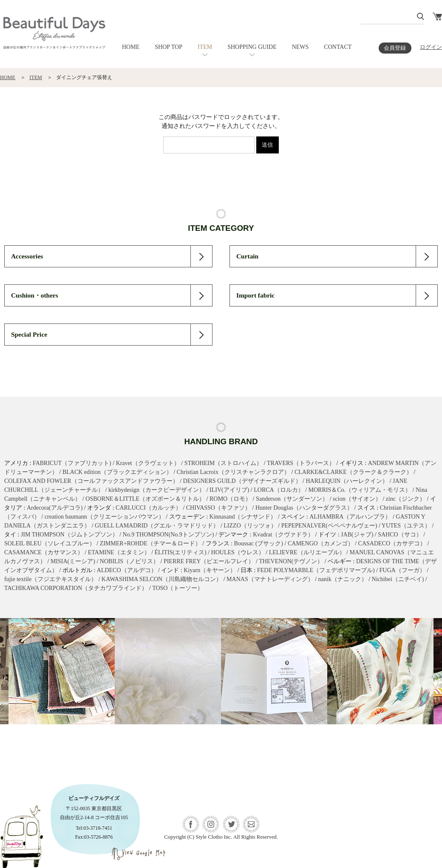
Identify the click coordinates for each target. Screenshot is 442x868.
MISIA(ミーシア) (73, 561)
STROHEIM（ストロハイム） (224, 463)
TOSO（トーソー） (178, 588)
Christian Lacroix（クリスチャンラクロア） (233, 472)
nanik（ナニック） (343, 579)
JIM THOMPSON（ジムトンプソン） (69, 535)
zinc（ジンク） (406, 499)
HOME (131, 47)
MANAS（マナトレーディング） (270, 579)
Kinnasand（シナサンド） (243, 517)
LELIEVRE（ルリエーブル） (307, 552)
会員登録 (395, 48)
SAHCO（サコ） (400, 535)
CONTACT (338, 47)
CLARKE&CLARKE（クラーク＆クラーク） (353, 472)
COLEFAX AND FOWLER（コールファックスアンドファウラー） (91, 481)
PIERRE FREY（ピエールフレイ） (209, 561)
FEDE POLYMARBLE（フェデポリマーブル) (316, 570)
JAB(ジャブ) (357, 535)
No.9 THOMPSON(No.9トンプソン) (169, 535)
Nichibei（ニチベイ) (398, 579)
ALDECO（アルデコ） (127, 570)
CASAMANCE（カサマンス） (44, 552)
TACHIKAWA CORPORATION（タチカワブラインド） (76, 588)
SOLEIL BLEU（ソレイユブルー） (50, 543)
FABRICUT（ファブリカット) (72, 463)
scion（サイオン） (357, 499)
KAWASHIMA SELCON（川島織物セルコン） (162, 579)
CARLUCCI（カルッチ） (149, 508)
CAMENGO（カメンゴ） (321, 543)
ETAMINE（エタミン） (119, 552)
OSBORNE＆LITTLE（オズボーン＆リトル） (145, 499)
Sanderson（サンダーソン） (292, 499)
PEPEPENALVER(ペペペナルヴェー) (329, 526)
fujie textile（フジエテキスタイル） (51, 579)
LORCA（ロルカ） (279, 490)
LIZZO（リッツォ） (250, 526)
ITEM (205, 47)
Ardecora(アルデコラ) (55, 508)
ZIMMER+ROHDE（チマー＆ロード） (150, 543)
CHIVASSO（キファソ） (218, 508)
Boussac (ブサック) (259, 543)
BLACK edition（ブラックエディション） (117, 472)
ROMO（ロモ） (230, 499)
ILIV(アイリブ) (229, 490)
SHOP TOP (169, 47)
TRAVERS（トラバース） (301, 463)
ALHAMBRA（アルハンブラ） (350, 517)
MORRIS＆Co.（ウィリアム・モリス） (360, 490)
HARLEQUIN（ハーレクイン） (347, 481)
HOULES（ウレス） (238, 552)
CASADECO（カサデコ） (392, 543)
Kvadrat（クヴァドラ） (283, 535)
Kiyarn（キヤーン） (210, 570)
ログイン (431, 47)
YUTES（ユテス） (406, 526)
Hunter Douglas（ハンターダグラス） (304, 508)
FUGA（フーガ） (402, 570)
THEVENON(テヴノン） (291, 561)
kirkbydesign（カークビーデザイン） (157, 490)
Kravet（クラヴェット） (148, 463)
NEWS (300, 47)
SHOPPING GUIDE (252, 47)
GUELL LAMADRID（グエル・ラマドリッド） (157, 526)
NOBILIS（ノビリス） (129, 561)
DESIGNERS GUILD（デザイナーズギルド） (242, 481)
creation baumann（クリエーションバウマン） (105, 517)
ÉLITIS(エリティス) (181, 552)
